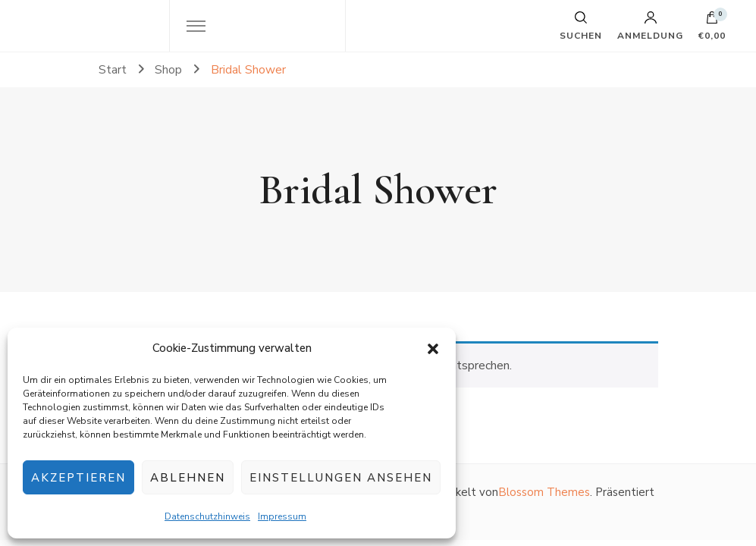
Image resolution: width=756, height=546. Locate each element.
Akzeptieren (78, 478)
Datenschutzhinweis (207, 516)
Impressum (282, 516)
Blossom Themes (544, 492)
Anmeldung (650, 26)
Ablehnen (188, 478)
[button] (433, 349)
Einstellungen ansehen (341, 478)
